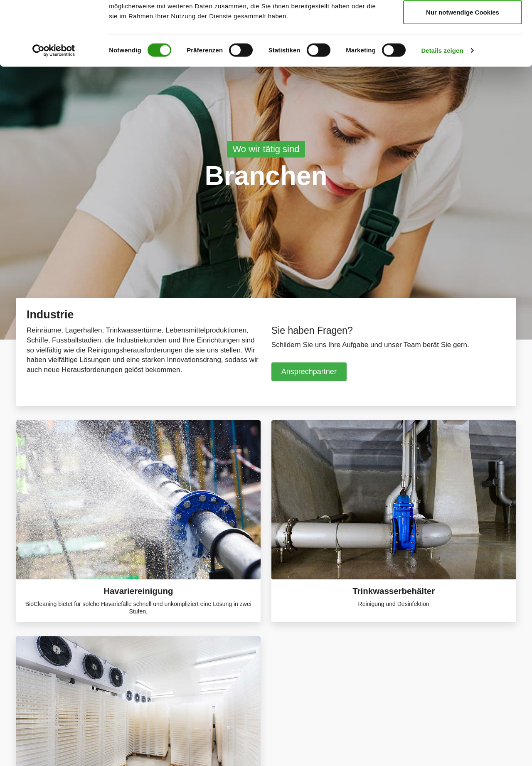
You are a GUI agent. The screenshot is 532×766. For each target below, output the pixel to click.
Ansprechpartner (309, 372)
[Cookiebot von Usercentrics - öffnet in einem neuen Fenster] (54, 115)
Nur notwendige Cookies (463, 76)
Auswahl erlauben (463, 49)
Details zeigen (442, 115)
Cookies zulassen (463, 22)
